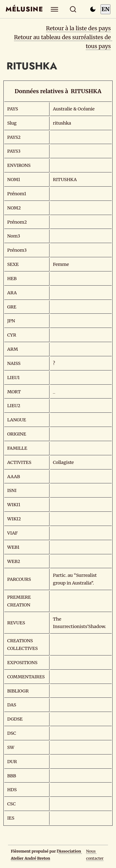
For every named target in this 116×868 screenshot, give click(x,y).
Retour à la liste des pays (79, 28)
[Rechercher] (73, 9)
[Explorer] (54, 9)
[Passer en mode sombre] (93, 9)
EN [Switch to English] (105, 9)
